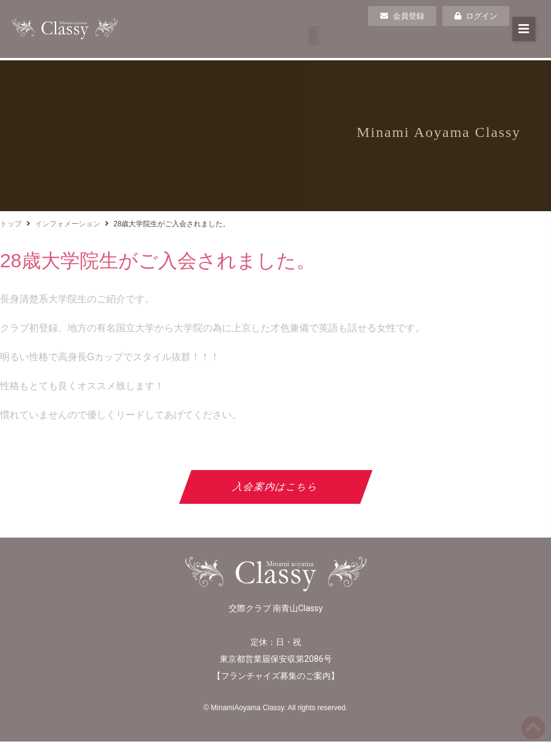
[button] (314, 36)
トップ (11, 224)
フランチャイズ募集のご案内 (276, 676)
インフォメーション (68, 224)
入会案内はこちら (275, 487)
